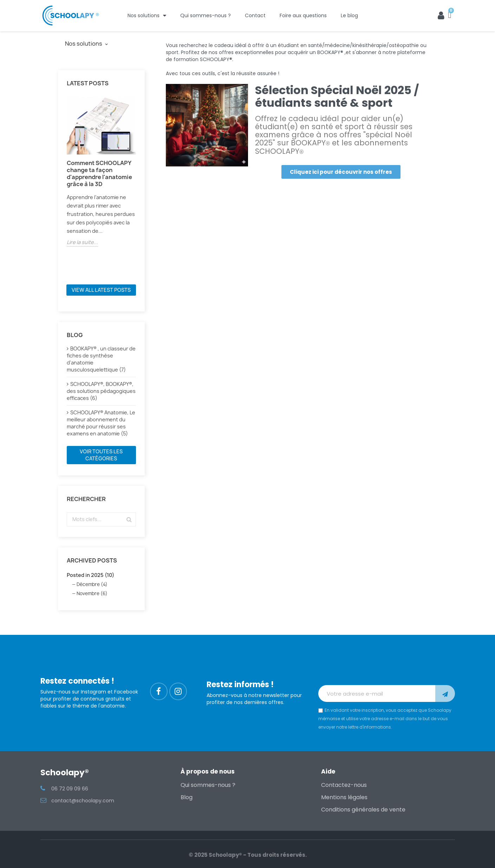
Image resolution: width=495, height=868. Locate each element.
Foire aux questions (303, 15)
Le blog (349, 15)
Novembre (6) (92, 593)
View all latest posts (101, 290)
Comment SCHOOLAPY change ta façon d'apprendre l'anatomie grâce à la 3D (99, 173)
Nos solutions (147, 15)
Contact (255, 15)
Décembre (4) (92, 584)
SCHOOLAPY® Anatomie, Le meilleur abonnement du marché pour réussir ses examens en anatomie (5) (101, 423)
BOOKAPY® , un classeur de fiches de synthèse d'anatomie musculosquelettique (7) (101, 359)
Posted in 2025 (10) (90, 575)
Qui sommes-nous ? (206, 15)
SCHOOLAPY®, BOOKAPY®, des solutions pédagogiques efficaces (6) (101, 391)
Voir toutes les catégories (101, 455)
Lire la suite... (82, 242)
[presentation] (372, 668)
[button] (341, 172)
